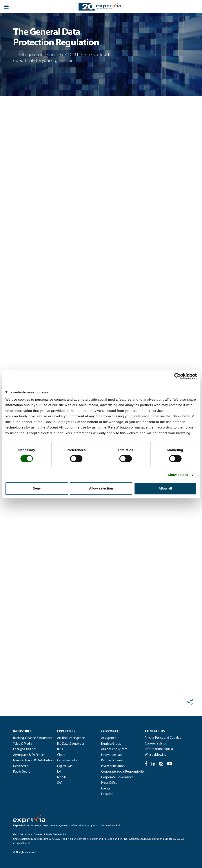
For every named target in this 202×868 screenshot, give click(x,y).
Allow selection (101, 488)
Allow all (165, 488)
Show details (178, 475)
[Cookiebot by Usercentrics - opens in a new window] (177, 376)
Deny (37, 488)
